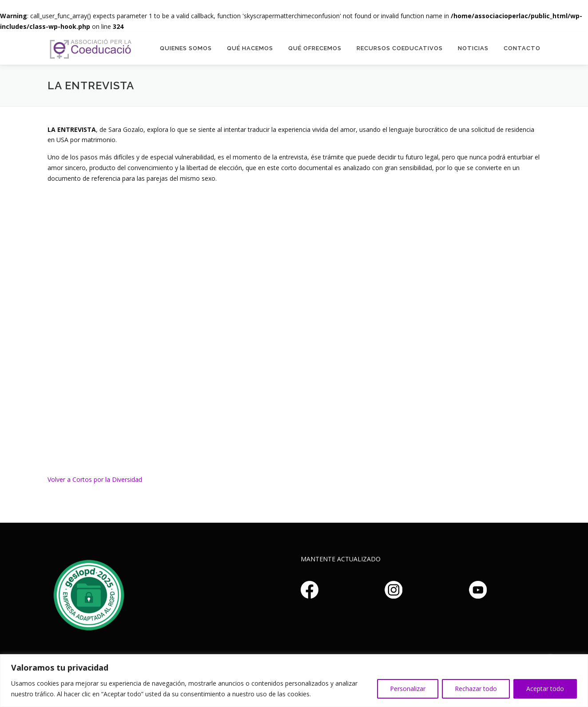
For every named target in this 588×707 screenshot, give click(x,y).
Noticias (473, 48)
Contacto (522, 48)
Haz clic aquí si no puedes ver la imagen (87, 594)
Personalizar (408, 689)
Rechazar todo (476, 689)
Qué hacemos (250, 48)
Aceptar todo (545, 689)
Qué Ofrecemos (315, 48)
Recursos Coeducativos (400, 48)
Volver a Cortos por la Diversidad (95, 479)
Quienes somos (186, 48)
